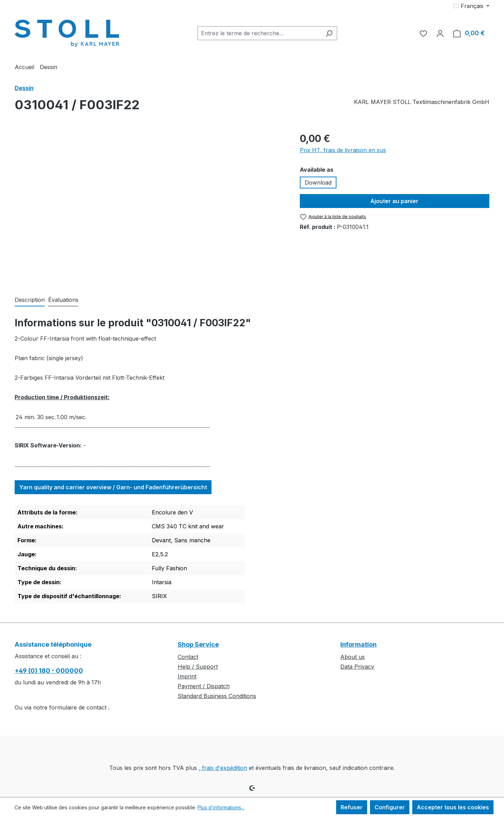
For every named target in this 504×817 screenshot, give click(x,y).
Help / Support (198, 667)
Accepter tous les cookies (453, 807)
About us (353, 657)
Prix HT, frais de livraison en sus (343, 150)
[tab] (30, 300)
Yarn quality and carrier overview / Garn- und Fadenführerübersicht (113, 487)
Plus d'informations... (221, 807)
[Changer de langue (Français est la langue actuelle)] (471, 6)
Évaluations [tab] (63, 300)
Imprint (187, 676)
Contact (188, 657)
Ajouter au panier (394, 201)
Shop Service (198, 644)
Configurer (390, 807)
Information (358, 644)
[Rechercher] (329, 33)
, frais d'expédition (223, 768)
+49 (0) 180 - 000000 (49, 671)
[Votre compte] (440, 33)
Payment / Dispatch (204, 686)
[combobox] (259, 33)
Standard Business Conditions (217, 696)
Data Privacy (357, 667)
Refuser (352, 807)
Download (318, 183)
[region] (150, 206)
